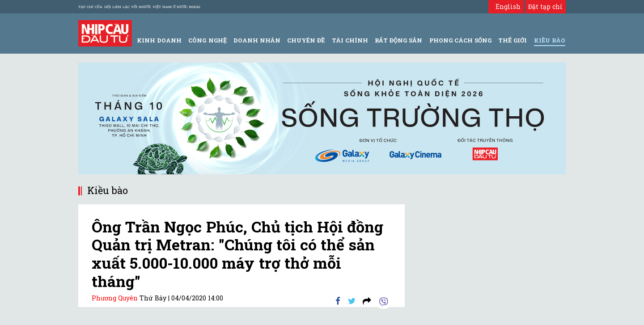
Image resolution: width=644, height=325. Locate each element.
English (506, 6)
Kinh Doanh (159, 40)
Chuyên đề (306, 40)
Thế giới (513, 40)
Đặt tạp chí (545, 6)
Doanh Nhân (257, 40)
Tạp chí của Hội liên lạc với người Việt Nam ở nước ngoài (139, 7)
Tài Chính (350, 40)
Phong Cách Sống (460, 40)
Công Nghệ (207, 40)
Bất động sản (398, 40)
